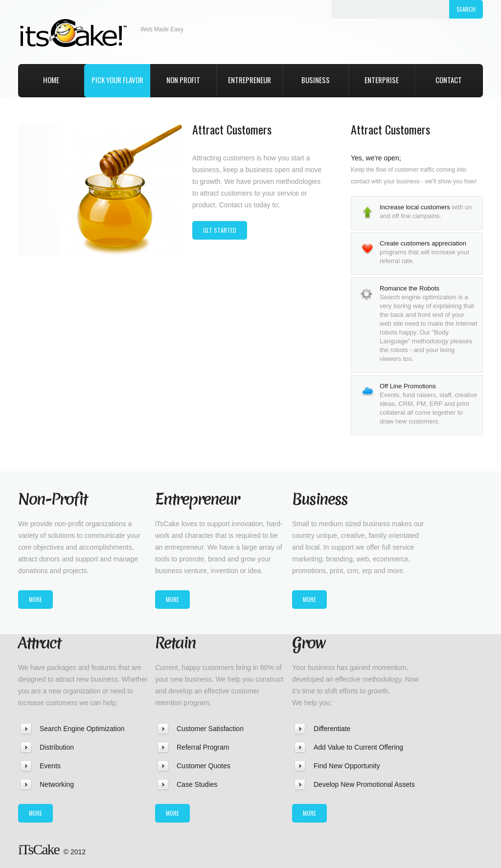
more (35, 599)
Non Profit (183, 80)
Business (316, 80)
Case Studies (197, 784)
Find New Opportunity (347, 766)
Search (466, 9)
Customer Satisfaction (210, 729)
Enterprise (382, 80)
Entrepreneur (250, 80)
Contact (449, 80)
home (51, 80)
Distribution (57, 747)
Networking (57, 784)
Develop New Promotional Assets (364, 784)
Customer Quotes (204, 766)
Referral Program (203, 747)
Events (50, 766)
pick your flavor (117, 80)
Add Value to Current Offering (358, 747)
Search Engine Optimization (82, 729)
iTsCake (79, 30)
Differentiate (332, 729)
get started (220, 230)
